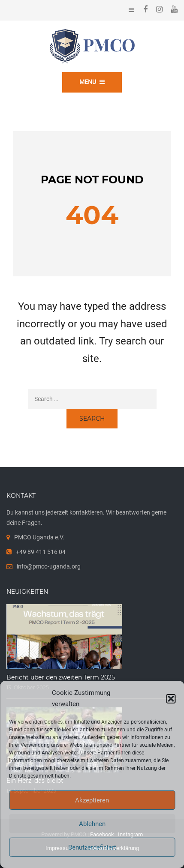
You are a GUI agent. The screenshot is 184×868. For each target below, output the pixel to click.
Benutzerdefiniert (92, 847)
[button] (171, 699)
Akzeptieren (92, 800)
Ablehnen (92, 824)
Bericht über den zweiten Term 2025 (61, 677)
